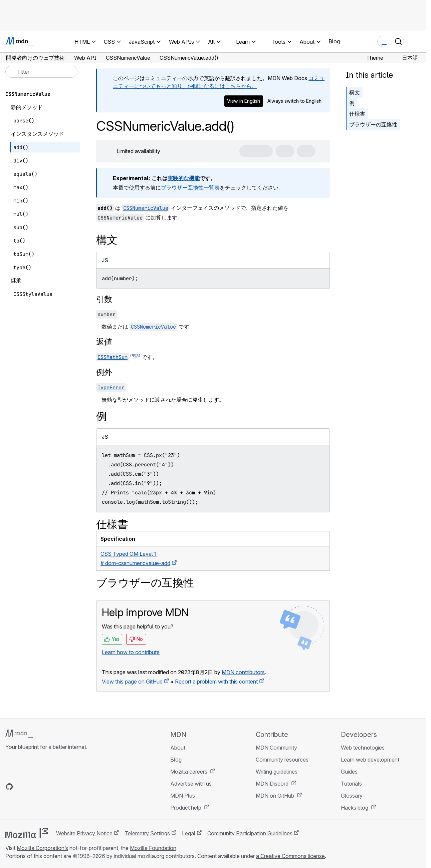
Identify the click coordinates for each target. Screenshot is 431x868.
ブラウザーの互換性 (373, 124)
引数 (104, 299)
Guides (349, 772)
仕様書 (357, 114)
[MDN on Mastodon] (45, 787)
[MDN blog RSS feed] (57, 787)
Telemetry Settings (147, 833)
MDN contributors (243, 672)
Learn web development (370, 760)
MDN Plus (183, 796)
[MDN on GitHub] (9, 787)
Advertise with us (191, 784)
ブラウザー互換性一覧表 (190, 187)
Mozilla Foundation (153, 848)
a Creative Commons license (290, 856)
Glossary (352, 796)
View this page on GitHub (132, 682)
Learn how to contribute (131, 652)
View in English (244, 101)
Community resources (282, 760)
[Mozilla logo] (27, 833)
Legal (189, 833)
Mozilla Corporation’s (42, 848)
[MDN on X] (33, 787)
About (178, 748)
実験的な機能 (184, 178)
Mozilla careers (189, 772)
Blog (334, 41)
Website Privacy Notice (84, 833)
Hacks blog (355, 808)
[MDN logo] (19, 734)
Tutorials (351, 784)
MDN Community (276, 748)
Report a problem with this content (216, 682)
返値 (104, 342)
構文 (355, 92)
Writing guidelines (277, 772)
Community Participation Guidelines (250, 833)
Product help (186, 808)
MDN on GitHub (276, 796)
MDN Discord (273, 784)
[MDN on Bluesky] (21, 787)
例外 (104, 372)
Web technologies (363, 748)
